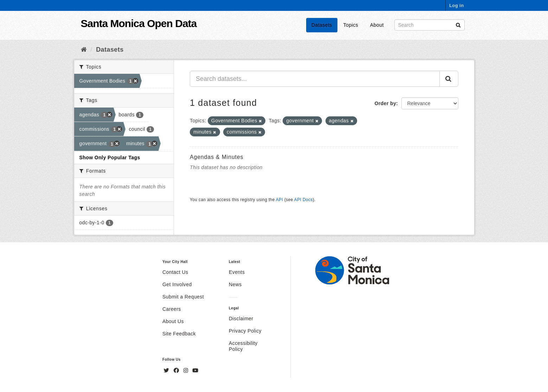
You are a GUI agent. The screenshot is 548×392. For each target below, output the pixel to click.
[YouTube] (195, 371)
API (279, 200)
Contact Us (175, 272)
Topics (351, 25)
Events (237, 272)
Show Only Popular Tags (110, 158)
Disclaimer (241, 319)
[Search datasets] (430, 25)
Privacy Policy (245, 331)
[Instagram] (187, 371)
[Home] (84, 50)
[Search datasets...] (315, 79)
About (377, 25)
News (235, 284)
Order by (385, 103)
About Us (173, 321)
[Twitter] (167, 371)
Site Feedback (179, 334)
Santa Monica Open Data (139, 23)
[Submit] (458, 24)
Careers (172, 309)
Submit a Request (183, 297)
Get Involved (177, 284)
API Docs (304, 200)
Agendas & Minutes (217, 157)
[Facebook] (177, 371)
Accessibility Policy (243, 346)
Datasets (322, 25)
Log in (457, 5)
